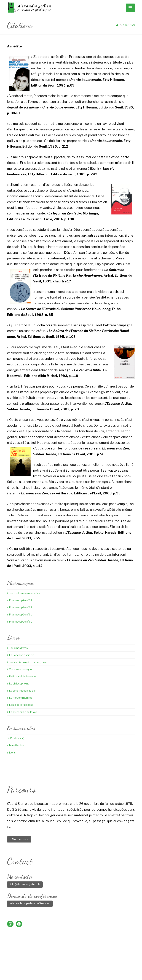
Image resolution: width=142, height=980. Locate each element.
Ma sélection (16, 745)
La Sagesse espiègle (21, 655)
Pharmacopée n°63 (20, 600)
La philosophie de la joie (22, 712)
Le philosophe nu (18, 684)
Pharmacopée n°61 (19, 614)
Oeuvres (61, 965)
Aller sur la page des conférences (30, 903)
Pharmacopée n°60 (20, 622)
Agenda (47, 965)
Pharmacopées (80, 965)
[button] (130, 8)
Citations (16, 738)
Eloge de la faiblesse (20, 705)
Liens (11, 753)
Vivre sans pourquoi (20, 669)
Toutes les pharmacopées (24, 593)
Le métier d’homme (20, 698)
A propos (33, 965)
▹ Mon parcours (19, 839)
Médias (97, 965)
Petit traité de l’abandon (22, 676)
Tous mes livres (17, 648)
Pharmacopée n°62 (20, 607)
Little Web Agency (101, 971)
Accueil (18, 965)
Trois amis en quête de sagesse (27, 662)
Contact (111, 965)
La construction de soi (21, 691)
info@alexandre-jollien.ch (25, 884)
